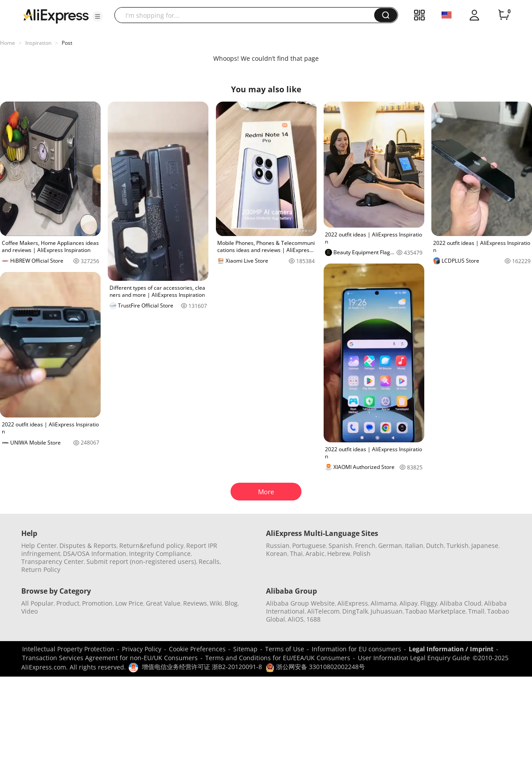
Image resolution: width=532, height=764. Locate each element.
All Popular (37, 603)
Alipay (409, 603)
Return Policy (41, 569)
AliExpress (353, 603)
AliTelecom (323, 611)
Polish (362, 553)
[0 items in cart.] (504, 15)
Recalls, (210, 561)
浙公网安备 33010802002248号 (315, 667)
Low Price (129, 603)
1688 (313, 619)
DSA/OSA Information (95, 553)
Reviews (195, 603)
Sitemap (245, 649)
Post (67, 43)
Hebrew (339, 553)
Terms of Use (285, 649)
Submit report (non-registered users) (141, 561)
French (365, 545)
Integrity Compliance (160, 553)
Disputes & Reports (88, 545)
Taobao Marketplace (435, 611)
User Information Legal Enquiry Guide (414, 658)
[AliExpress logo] (56, 16)
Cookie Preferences (197, 649)
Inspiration (38, 43)
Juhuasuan (387, 611)
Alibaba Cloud (461, 603)
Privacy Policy (142, 649)
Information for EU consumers (356, 649)
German (390, 545)
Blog (231, 603)
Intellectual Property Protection (68, 649)
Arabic (315, 553)
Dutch (435, 545)
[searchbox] (248, 15)
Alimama (384, 603)
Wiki (216, 603)
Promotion (97, 603)
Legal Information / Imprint (451, 649)
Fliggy (429, 603)
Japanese (485, 545)
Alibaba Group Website (300, 603)
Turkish (458, 545)
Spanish (340, 545)
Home (8, 43)
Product (68, 603)
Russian (278, 545)
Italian (414, 545)
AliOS (296, 619)
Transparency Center (53, 561)
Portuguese (309, 545)
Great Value (163, 603)
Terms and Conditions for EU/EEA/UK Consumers (278, 658)
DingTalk (355, 611)
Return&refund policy (151, 545)
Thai (296, 553)
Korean (277, 553)
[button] (98, 16)
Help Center (39, 545)
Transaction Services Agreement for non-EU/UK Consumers (110, 658)
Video (29, 611)
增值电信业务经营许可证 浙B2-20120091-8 (202, 667)
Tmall (476, 611)
